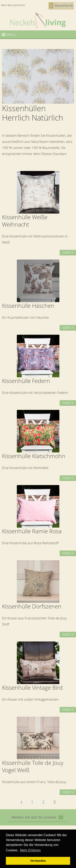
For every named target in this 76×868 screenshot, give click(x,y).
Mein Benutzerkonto (13, 5)
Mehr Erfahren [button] (30, 850)
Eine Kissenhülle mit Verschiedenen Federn (38, 370)
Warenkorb (61, 5)
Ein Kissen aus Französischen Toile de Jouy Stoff (38, 599)
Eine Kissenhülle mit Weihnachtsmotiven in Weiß (38, 213)
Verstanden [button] (38, 861)
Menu (9, 34)
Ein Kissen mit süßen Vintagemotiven (38, 677)
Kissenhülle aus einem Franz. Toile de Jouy (38, 756)
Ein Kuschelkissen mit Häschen (38, 295)
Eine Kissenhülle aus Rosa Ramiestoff (38, 521)
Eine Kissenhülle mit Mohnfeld (38, 445)
